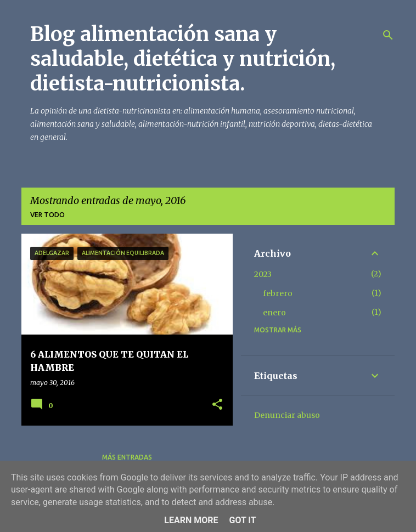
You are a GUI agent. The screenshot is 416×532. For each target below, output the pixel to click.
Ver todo (47, 215)
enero (274, 313)
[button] (217, 405)
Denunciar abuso (287, 415)
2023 (263, 274)
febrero (278, 293)
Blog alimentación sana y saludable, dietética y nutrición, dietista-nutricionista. (183, 59)
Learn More (191, 520)
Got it (242, 520)
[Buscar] (388, 35)
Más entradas (127, 457)
